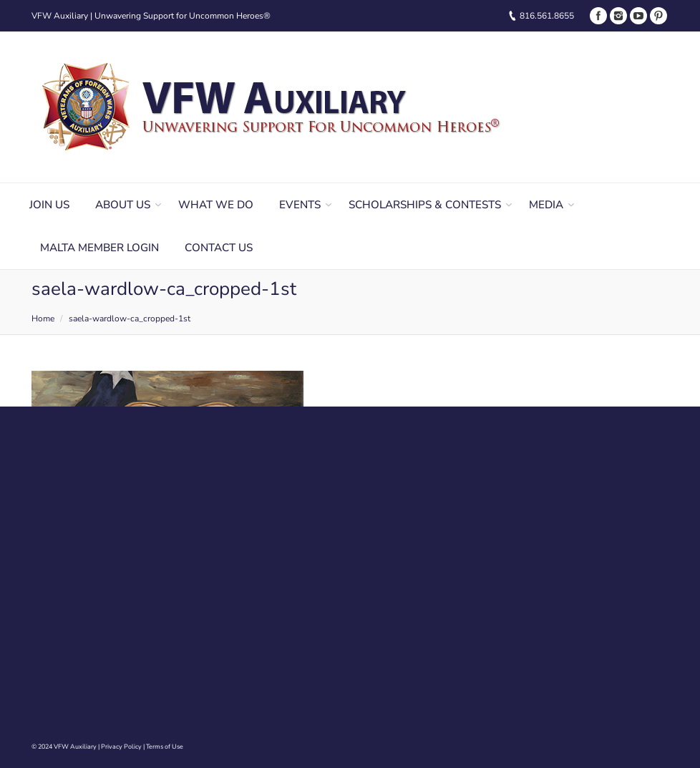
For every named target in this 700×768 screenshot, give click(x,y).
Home (43, 319)
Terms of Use (165, 747)
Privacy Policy (121, 747)
